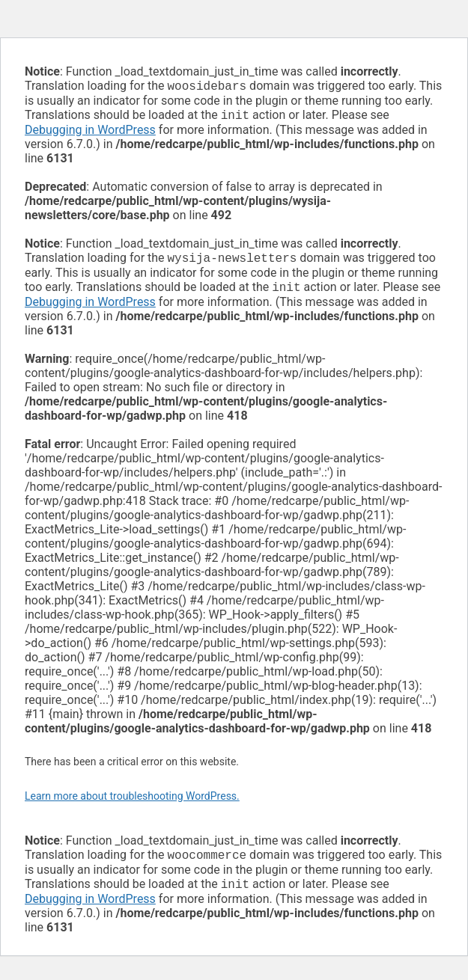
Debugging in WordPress (90, 133)
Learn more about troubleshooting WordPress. (132, 802)
